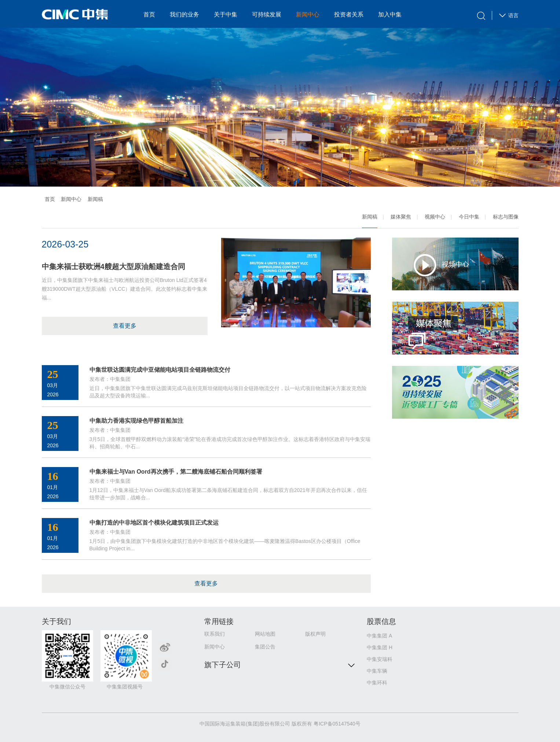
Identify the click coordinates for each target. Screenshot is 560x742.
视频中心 (435, 217)
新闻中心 (308, 14)
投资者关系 (349, 14)
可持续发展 (267, 14)
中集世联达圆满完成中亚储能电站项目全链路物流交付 (160, 370)
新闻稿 (370, 217)
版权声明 (315, 634)
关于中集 (226, 14)
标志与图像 (506, 217)
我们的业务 (184, 14)
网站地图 (265, 634)
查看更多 (125, 326)
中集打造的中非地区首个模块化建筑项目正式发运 (154, 523)
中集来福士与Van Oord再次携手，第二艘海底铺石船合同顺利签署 (176, 472)
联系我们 (215, 634)
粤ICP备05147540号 (337, 724)
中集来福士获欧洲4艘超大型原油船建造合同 (114, 267)
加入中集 (390, 14)
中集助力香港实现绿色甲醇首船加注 (136, 421)
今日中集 (469, 217)
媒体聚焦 (401, 217)
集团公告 (265, 647)
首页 (149, 14)
